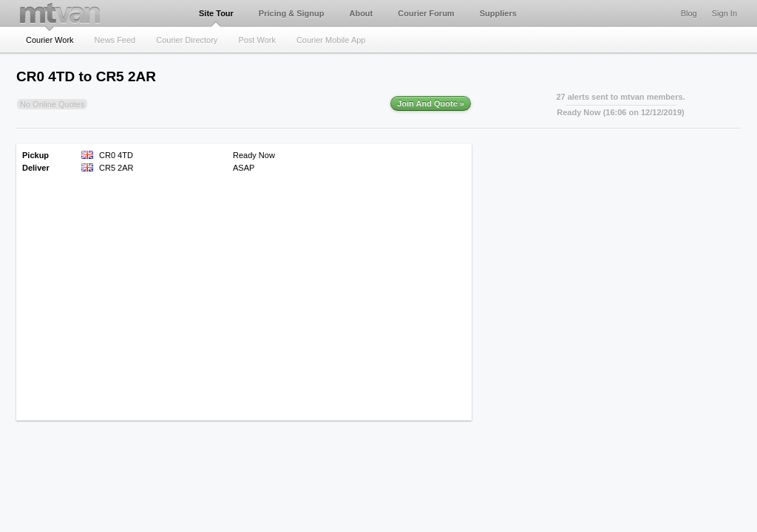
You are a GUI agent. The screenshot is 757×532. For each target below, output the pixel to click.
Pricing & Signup (292, 13)
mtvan (60, 13)
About (361, 13)
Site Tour (216, 13)
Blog (689, 13)
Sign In (724, 13)
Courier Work (50, 40)
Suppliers (498, 13)
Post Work (257, 40)
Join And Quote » (431, 103)
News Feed (115, 40)
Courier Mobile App (331, 40)
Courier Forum (426, 13)
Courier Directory (187, 40)
